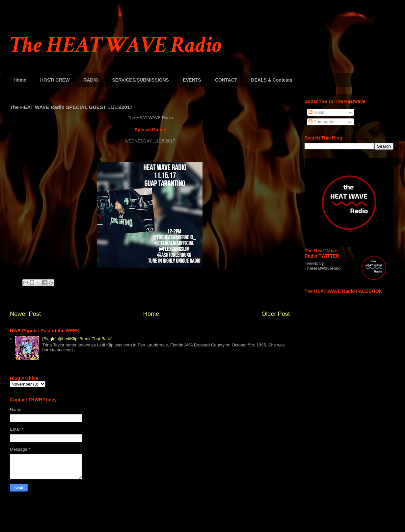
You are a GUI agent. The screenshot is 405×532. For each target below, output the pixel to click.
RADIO (91, 80)
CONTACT (226, 80)
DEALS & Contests (271, 80)
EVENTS (192, 80)
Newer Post (25, 314)
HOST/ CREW (55, 80)
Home (20, 80)
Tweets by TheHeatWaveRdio (323, 266)
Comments (321, 122)
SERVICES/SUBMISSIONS (140, 80)
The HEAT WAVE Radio (116, 45)
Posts (316, 112)
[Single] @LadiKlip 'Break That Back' (77, 339)
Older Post (276, 314)
